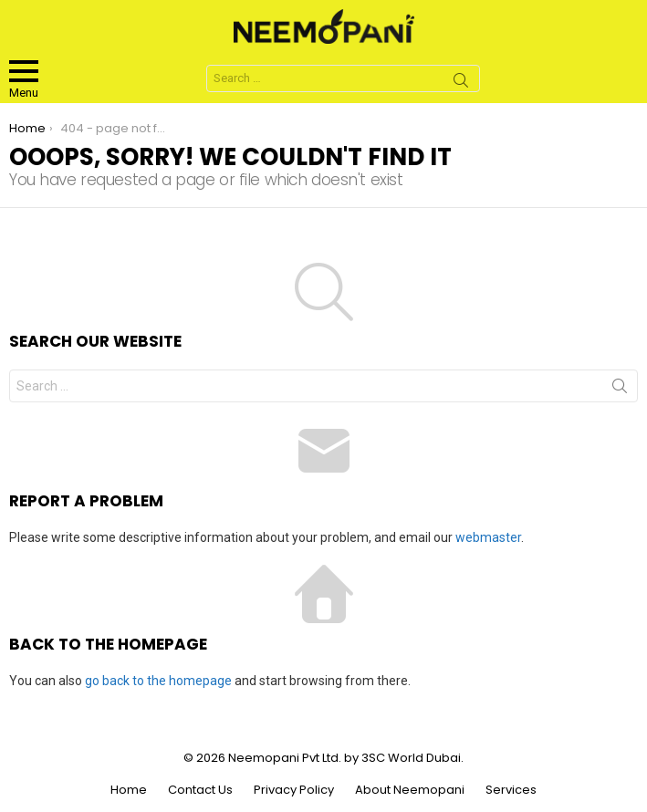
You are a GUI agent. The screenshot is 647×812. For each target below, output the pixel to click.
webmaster (488, 537)
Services (511, 790)
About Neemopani (410, 790)
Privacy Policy (294, 790)
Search (461, 83)
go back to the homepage (158, 681)
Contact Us (200, 790)
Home (129, 790)
